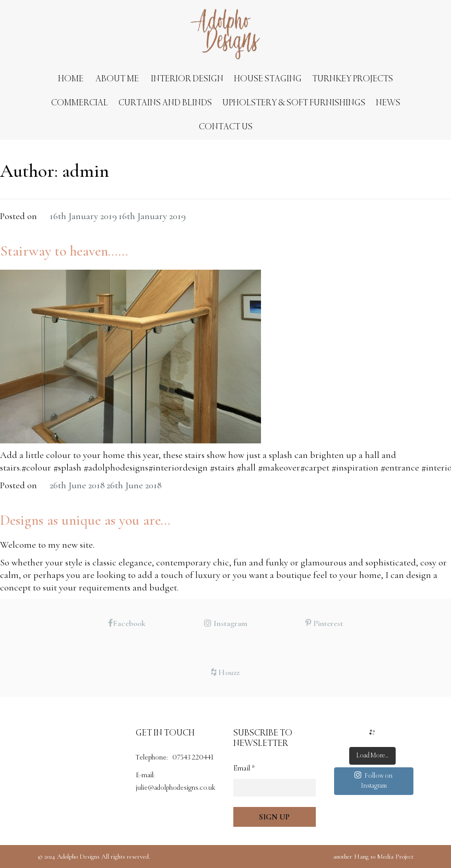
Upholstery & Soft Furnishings (294, 103)
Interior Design (187, 79)
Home (71, 79)
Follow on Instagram (373, 780)
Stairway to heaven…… (64, 251)
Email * (244, 768)
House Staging (268, 79)
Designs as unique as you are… (85, 520)
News (388, 103)
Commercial (80, 103)
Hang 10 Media (374, 857)
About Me (117, 79)
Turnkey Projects (353, 79)
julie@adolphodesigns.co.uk (175, 788)
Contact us (226, 127)
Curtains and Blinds (165, 103)
